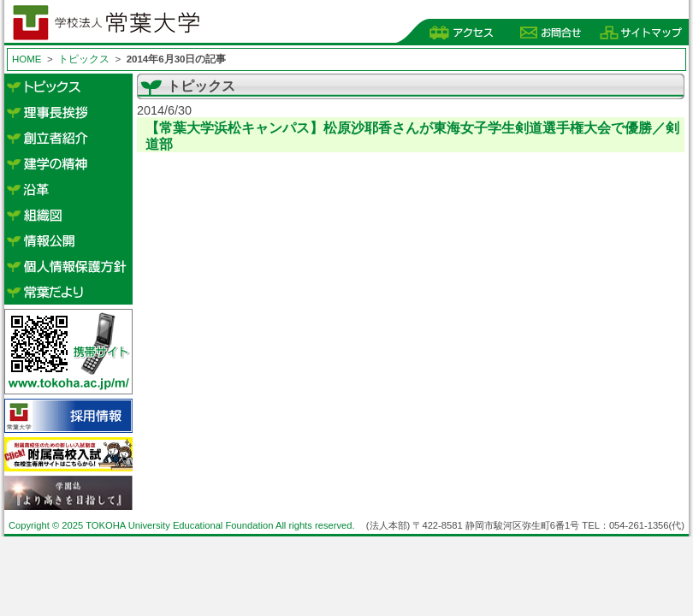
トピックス (84, 59)
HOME (27, 59)
